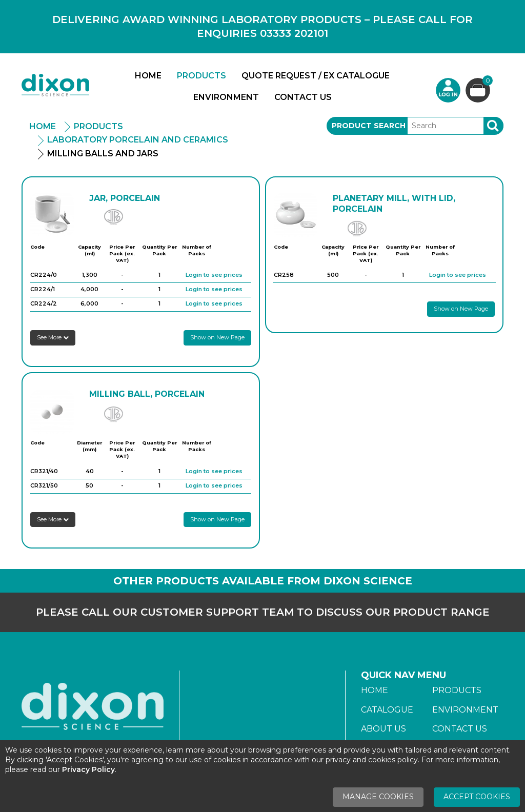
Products (201, 76)
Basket (486, 82)
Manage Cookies (378, 797)
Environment (226, 97)
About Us (383, 729)
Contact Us (303, 97)
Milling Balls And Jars (103, 154)
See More (53, 337)
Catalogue (387, 710)
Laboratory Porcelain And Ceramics (138, 140)
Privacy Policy (88, 769)
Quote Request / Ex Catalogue (316, 76)
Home (148, 76)
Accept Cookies (477, 797)
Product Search (369, 126)
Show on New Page (217, 337)
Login (448, 90)
